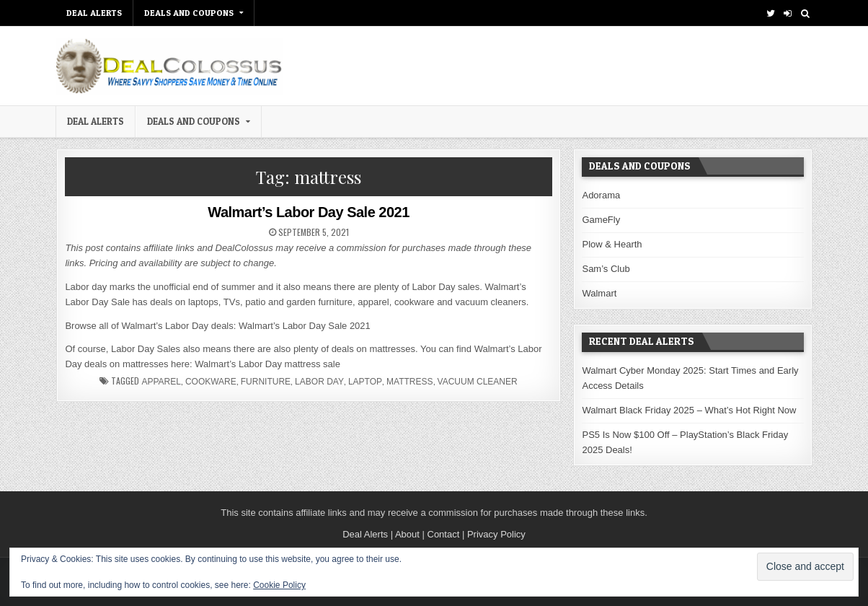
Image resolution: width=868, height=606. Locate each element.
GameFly (601, 220)
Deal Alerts (365, 534)
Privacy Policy (496, 534)
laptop (365, 382)
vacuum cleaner (478, 382)
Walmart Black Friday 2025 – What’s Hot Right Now (689, 410)
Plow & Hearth (612, 244)
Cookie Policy (279, 585)
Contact (444, 534)
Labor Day (319, 382)
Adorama (601, 195)
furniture (266, 382)
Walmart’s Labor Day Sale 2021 (309, 212)
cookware (211, 382)
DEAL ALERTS (94, 13)
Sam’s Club (606, 269)
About (407, 534)
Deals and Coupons (189, 13)
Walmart (599, 293)
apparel (161, 382)
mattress (409, 382)
